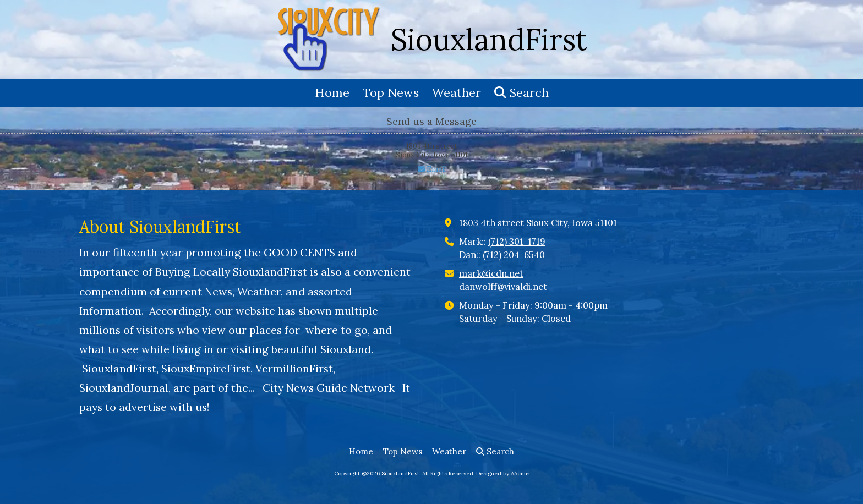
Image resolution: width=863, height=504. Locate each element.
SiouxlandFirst (489, 39)
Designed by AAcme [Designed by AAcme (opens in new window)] (502, 473)
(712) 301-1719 (517, 242)
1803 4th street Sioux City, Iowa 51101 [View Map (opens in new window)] (538, 223)
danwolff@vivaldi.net (503, 287)
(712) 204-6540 (514, 255)
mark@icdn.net (491, 273)
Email (432, 169)
